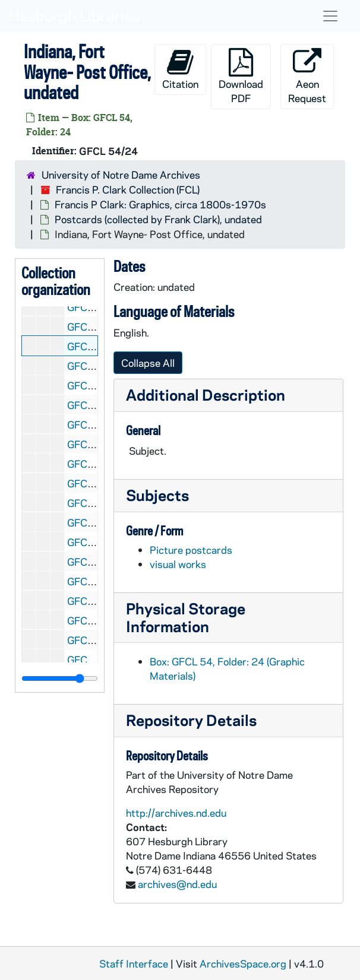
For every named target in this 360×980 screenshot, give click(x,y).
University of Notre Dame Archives (121, 175)
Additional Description (206, 394)
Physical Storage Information (186, 617)
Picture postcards (191, 550)
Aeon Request (307, 76)
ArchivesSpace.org (243, 963)
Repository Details (191, 720)
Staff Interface (134, 963)
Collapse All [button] (148, 363)
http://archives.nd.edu (176, 813)
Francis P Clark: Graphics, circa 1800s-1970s (160, 204)
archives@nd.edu (177, 884)
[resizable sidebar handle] (60, 678)
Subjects (157, 495)
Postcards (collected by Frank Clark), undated (158, 219)
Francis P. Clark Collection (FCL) (128, 189)
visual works (178, 564)
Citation (180, 69)
